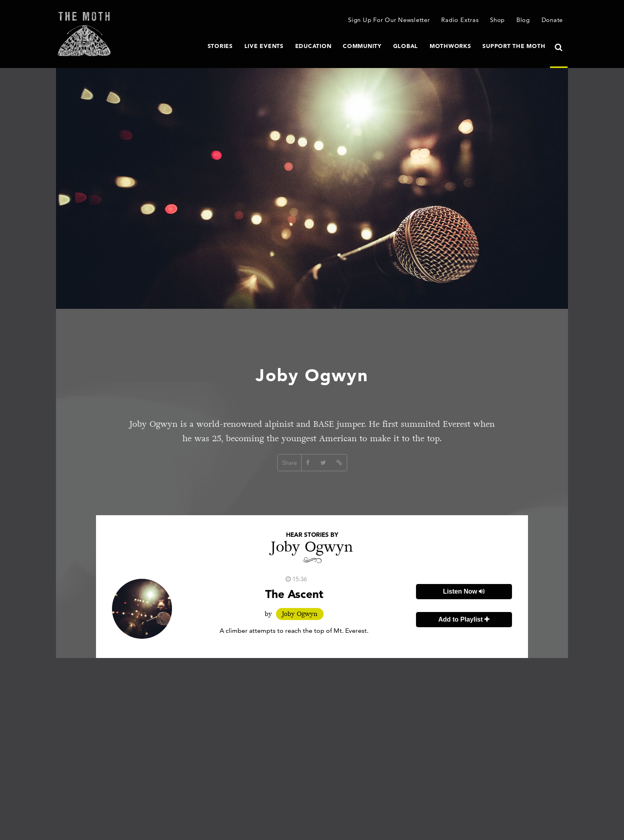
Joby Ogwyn (300, 614)
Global (406, 46)
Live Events (264, 46)
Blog (523, 20)
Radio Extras (460, 20)
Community (362, 46)
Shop (497, 20)
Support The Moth (514, 46)
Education (313, 46)
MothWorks (450, 46)
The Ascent (294, 594)
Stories (220, 46)
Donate (552, 20)
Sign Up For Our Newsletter (389, 20)
